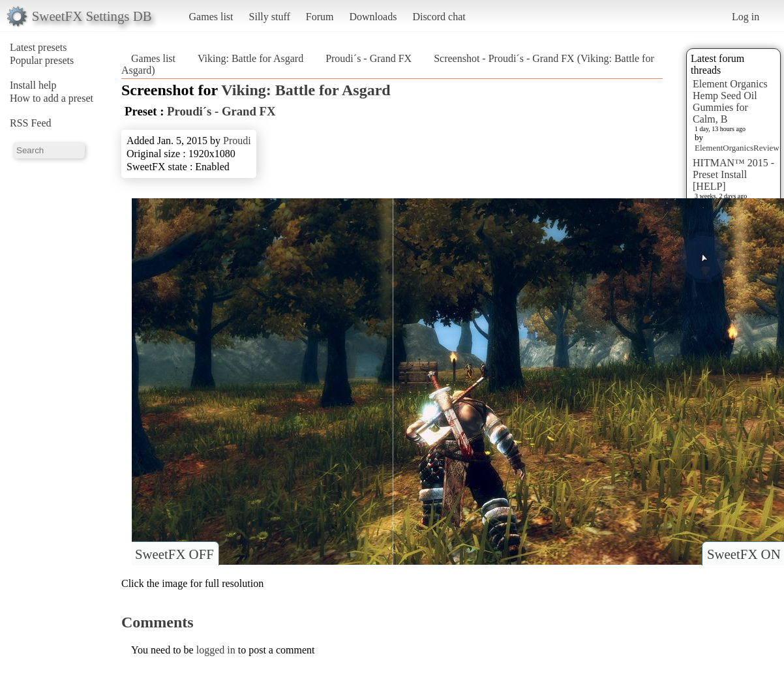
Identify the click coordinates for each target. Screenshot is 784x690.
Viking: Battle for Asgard (250, 58)
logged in (216, 650)
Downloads (373, 17)
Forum (320, 17)
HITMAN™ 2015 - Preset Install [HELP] (733, 174)
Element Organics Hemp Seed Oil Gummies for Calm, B (730, 101)
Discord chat (439, 17)
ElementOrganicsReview (737, 148)
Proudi (237, 141)
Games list (211, 17)
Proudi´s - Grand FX (369, 58)
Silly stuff (270, 17)
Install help (33, 85)
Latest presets (38, 47)
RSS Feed (31, 123)
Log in (746, 17)
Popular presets (42, 60)
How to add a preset (52, 98)
